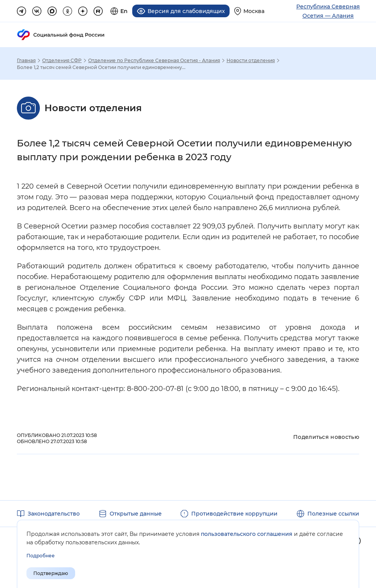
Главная (26, 61)
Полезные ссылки (333, 514)
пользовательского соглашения (247, 534)
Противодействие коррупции (234, 514)
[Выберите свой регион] (249, 11)
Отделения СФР (62, 61)
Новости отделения (251, 61)
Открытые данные (136, 514)
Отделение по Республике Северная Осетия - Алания (154, 61)
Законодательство (54, 514)
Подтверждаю (51, 573)
